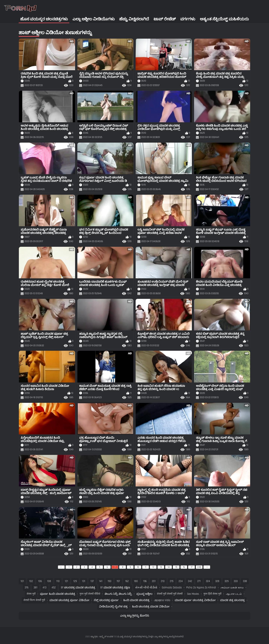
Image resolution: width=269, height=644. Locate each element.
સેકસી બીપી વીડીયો (146, 588)
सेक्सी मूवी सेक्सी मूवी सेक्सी (170, 594)
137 (92, 581)
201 (154, 581)
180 (136, 581)
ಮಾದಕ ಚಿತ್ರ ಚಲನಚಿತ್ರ (232, 600)
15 (176, 567)
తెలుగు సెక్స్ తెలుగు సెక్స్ (118, 594)
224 (181, 581)
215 (172, 581)
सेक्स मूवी (31, 594)
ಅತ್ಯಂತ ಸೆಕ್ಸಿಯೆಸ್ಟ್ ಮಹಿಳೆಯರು (224, 19)
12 (153, 567)
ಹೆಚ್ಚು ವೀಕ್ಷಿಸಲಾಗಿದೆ (134, 19)
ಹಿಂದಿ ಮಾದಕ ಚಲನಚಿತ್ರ (136, 600)
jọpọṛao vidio (162, 600)
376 (27, 588)
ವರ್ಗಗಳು (188, 19)
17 (192, 567)
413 (44, 588)
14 (169, 567)
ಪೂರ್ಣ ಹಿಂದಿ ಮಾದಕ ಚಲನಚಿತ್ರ (58, 594)
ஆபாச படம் (234, 594)
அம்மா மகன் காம (232, 588)
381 (35, 588)
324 (208, 581)
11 (146, 567)
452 (54, 588)
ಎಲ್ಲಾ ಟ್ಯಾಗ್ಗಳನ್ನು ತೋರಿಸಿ (135, 616)
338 (245, 581)
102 (31, 581)
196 (145, 581)
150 (109, 581)
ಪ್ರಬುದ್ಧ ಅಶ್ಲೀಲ (144, 594)
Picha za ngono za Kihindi (201, 588)
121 (66, 581)
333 (236, 581)
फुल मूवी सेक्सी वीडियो (90, 594)
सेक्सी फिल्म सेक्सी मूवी (34, 600)
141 (101, 581)
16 (184, 567)
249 (199, 567)
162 (127, 581)
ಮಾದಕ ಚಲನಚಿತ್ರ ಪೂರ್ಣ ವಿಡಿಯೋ (69, 600)
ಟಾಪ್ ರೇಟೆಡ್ (165, 19)
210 (163, 581)
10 (138, 567)
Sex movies (193, 594)
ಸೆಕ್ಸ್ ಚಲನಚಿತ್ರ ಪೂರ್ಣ (106, 600)
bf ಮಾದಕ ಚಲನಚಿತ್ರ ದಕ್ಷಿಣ (115, 588)
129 (75, 581)
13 (161, 567)
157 (118, 581)
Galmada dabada (172, 588)
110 (58, 581)
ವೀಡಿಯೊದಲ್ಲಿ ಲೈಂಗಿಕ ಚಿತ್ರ (113, 607)
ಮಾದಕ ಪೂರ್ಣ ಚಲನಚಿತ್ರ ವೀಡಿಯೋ (195, 600)
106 (40, 581)
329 (227, 581)
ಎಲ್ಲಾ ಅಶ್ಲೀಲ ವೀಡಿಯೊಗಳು (94, 19)
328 (217, 581)
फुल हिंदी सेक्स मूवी (212, 594)
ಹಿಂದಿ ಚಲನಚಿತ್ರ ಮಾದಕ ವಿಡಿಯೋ (151, 607)
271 (199, 581)
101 (22, 581)
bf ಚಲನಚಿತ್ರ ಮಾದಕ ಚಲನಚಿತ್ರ (78, 588)
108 (49, 581)
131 (84, 581)
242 (190, 581)
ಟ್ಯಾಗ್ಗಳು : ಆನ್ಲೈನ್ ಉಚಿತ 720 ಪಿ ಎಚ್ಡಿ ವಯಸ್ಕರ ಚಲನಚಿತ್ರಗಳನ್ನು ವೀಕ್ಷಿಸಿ (122, 637)
